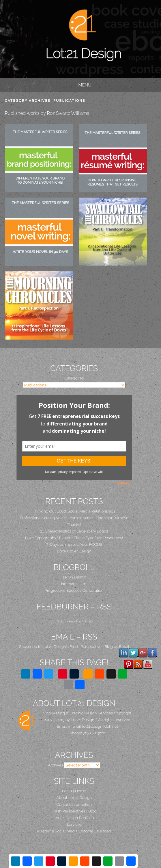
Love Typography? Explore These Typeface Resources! (74, 538)
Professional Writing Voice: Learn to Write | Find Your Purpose (74, 518)
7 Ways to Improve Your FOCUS (74, 544)
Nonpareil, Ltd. (74, 584)
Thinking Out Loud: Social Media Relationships (74, 511)
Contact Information (74, 804)
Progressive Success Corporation (74, 590)
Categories (74, 378)
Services (74, 824)
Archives (56, 765)
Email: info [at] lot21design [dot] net (88, 726)
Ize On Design (74, 577)
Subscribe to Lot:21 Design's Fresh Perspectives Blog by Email (74, 646)
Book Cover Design (74, 551)
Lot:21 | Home (74, 791)
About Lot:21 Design (74, 797)
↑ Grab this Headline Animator (74, 621)
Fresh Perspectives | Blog (74, 811)
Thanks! (74, 524)
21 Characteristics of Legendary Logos (74, 531)
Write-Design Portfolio (74, 818)
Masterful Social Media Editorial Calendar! (74, 831)
